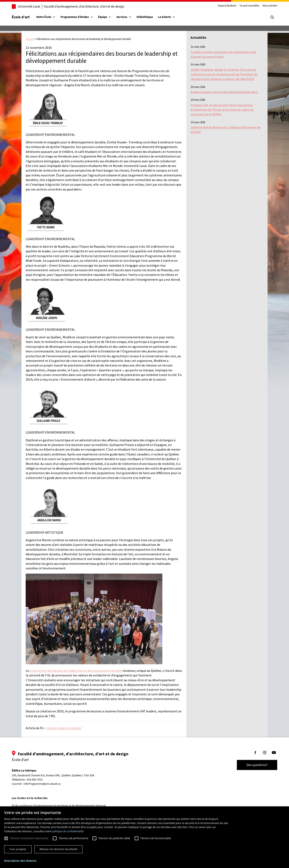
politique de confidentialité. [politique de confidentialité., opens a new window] (68, 831)
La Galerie (167, 17)
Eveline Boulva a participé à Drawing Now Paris (224, 92)
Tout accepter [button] (18, 849)
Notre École (46, 17)
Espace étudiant (227, 6)
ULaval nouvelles (250, 6)
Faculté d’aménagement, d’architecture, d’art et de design (84, 7)
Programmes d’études (77, 17)
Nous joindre (270, 6)
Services (124, 17)
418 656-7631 (35, 780)
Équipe (105, 17)
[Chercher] (272, 17)
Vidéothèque (145, 17)
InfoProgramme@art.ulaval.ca (42, 784)
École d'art (21, 17)
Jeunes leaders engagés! (64, 728)
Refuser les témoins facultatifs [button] (58, 849)
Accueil (30, 39)
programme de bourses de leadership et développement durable (76, 671)
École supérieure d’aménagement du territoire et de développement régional (59, 806)
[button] (20, 861)
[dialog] (144, 837)
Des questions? (257, 765)
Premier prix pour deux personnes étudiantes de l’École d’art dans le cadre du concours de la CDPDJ (222, 110)
